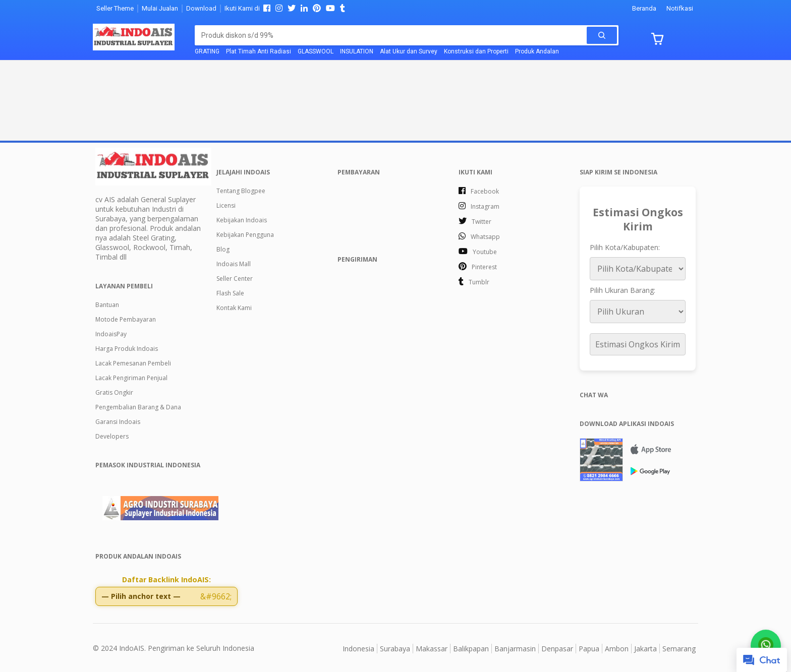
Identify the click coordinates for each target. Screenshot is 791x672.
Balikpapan (471, 647)
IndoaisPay (111, 334)
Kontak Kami (234, 308)
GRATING (207, 51)
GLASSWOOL (316, 51)
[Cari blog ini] (394, 35)
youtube (485, 252)
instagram (485, 206)
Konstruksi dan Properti (476, 51)
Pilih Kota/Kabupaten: (625, 247)
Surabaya (395, 647)
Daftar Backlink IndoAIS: (166, 579)
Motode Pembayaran (126, 319)
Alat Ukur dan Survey (409, 51)
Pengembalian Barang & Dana (138, 407)
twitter (482, 222)
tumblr (479, 282)
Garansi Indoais (118, 422)
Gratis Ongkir (114, 392)
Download (201, 8)
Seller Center (235, 279)
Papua (589, 647)
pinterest (484, 267)
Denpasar (557, 647)
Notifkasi (680, 8)
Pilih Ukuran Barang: (623, 290)
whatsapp (485, 237)
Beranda (644, 8)
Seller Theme (115, 8)
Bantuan (107, 305)
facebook (485, 191)
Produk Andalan (537, 51)
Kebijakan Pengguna (245, 235)
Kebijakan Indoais (242, 220)
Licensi (226, 205)
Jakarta (645, 647)
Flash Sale (230, 293)
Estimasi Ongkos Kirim (638, 344)
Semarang (679, 647)
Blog (223, 249)
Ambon (617, 647)
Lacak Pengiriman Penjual (131, 378)
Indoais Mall (234, 264)
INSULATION (357, 51)
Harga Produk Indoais (127, 349)
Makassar (432, 647)
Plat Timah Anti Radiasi (259, 51)
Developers (112, 436)
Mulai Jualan (160, 8)
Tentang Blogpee (241, 191)
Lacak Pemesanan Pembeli (133, 363)
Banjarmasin (515, 647)
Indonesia (358, 647)
